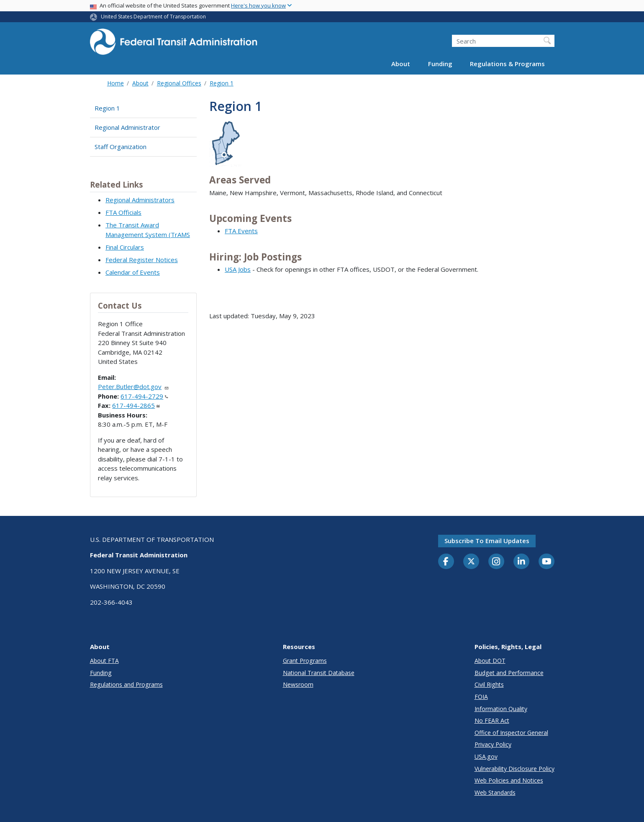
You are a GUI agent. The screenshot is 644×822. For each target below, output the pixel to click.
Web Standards (495, 792)
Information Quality (501, 709)
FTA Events (241, 231)
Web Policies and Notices (509, 780)
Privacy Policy (493, 744)
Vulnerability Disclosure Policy (514, 769)
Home (115, 83)
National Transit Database (319, 673)
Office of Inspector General (511, 733)
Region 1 (222, 83)
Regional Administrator (127, 127)
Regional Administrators (140, 200)
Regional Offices (179, 83)
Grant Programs (305, 661)
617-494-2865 (136, 405)
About (401, 64)
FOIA (481, 697)
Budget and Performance (509, 673)
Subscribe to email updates (487, 541)
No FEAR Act (492, 720)
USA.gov (486, 756)
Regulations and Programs (126, 684)
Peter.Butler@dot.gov (133, 387)
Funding (440, 64)
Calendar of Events (133, 272)
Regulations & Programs (507, 64)
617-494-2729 (144, 396)
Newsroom (298, 684)
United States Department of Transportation (153, 17)
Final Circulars (125, 247)
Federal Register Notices (142, 260)
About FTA (104, 661)
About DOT (490, 661)
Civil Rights (489, 684)
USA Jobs (238, 269)
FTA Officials (123, 212)
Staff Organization (121, 147)
